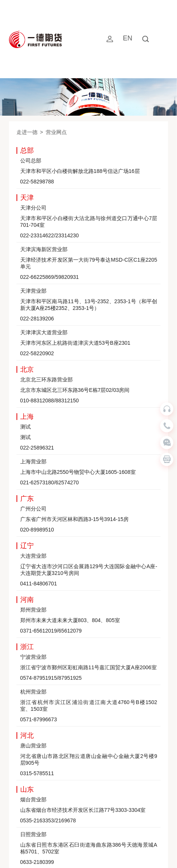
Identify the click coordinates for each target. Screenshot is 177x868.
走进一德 (27, 132)
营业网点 (56, 132)
